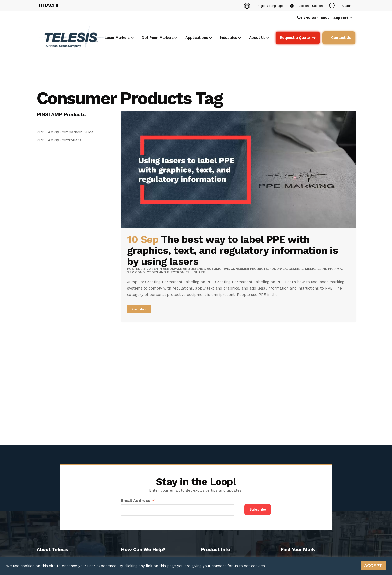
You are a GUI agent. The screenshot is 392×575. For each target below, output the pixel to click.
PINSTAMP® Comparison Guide (65, 132)
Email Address (138, 501)
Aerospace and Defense (184, 269)
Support (341, 18)
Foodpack (278, 269)
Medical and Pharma (324, 269)
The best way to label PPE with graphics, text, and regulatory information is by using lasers (233, 251)
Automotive (218, 269)
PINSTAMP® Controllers (59, 140)
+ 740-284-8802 (315, 18)
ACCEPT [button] (373, 566)
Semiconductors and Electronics (158, 272)
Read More (139, 309)
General (296, 269)
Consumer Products (249, 269)
